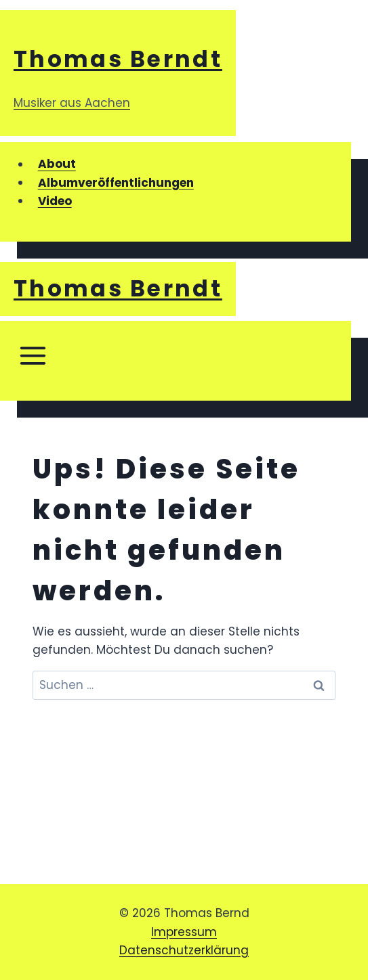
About (57, 164)
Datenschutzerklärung (184, 950)
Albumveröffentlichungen (116, 183)
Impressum (184, 932)
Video (55, 201)
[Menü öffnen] (32, 361)
